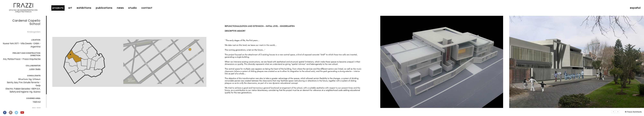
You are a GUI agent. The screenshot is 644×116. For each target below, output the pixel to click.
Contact (147, 8)
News (120, 8)
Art (70, 8)
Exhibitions (84, 8)
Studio (133, 8)
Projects (58, 8)
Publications (104, 8)
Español (635, 8)
